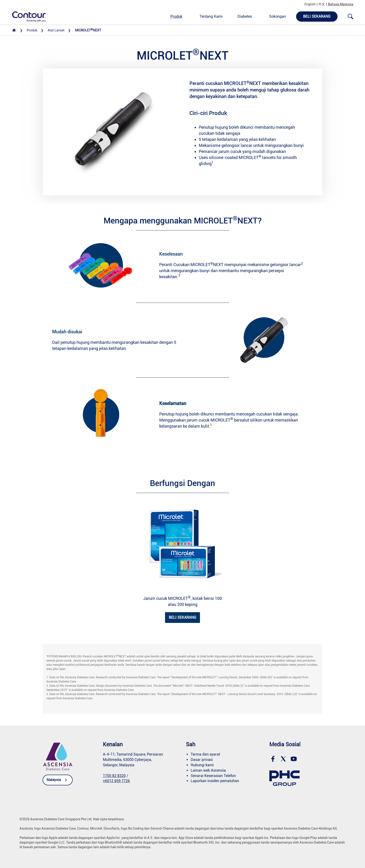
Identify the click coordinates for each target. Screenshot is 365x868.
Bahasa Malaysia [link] (341, 4)
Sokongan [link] (277, 16)
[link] (26, 16)
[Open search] (351, 17)
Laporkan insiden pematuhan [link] (215, 781)
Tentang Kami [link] (211, 16)
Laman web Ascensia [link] (208, 770)
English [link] (310, 4)
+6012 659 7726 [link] (116, 781)
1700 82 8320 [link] (114, 776)
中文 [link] (322, 4)
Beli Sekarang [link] (317, 16)
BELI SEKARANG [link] (182, 617)
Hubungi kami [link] (202, 765)
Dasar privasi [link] (202, 760)
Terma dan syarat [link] (205, 754)
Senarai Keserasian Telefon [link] (213, 776)
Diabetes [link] (245, 16)
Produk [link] (176, 16)
